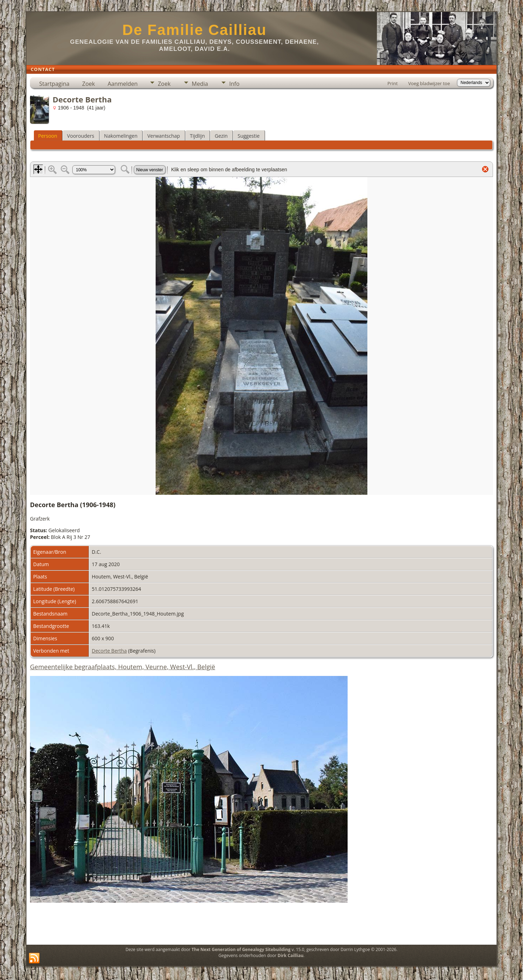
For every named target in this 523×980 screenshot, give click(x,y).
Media (200, 84)
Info (234, 84)
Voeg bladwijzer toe (429, 83)
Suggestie (248, 136)
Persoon (48, 136)
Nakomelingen (121, 136)
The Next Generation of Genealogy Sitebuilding (241, 949)
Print (393, 83)
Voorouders (81, 136)
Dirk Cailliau (291, 955)
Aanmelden (123, 84)
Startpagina (54, 84)
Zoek (89, 84)
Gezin (221, 136)
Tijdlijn (197, 136)
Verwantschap (163, 136)
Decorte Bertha (109, 651)
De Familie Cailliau (194, 30)
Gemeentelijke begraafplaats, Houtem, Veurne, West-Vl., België (123, 667)
